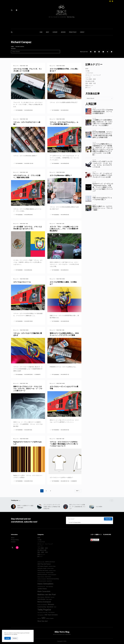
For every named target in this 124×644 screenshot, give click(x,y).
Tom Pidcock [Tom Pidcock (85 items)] (51, 612)
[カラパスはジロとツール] (28, 297)
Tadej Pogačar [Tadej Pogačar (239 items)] (44, 610)
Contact (13, 542)
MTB (87, 69)
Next (78, 491)
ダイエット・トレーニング (93, 75)
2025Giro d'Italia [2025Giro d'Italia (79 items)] (50, 573)
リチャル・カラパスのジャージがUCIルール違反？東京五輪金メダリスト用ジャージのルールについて (64, 444)
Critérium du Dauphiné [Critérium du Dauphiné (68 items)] (42, 579)
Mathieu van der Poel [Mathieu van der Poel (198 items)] (47, 595)
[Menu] (12, 10)
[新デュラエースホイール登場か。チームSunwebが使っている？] (66, 507)
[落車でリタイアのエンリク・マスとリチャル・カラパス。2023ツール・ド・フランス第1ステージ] (28, 406)
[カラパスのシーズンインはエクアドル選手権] (64, 404)
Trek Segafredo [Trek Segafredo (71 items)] (41, 615)
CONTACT (82, 32)
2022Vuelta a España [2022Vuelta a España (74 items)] (42, 568)
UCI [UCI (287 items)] (43, 618)
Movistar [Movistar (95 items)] (47, 597)
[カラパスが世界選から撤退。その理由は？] (64, 299)
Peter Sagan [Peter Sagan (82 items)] (49, 599)
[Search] (12, 32)
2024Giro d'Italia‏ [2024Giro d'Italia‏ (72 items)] (52, 571)
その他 (87, 71)
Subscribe (108, 519)
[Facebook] (91, 52)
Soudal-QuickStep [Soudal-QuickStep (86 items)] (42, 607)
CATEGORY (55, 32)
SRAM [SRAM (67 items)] (55, 607)
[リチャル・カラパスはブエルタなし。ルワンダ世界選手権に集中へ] (64, 140)
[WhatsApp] (112, 52)
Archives (13, 48)
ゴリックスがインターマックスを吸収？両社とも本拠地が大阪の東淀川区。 (52, 507)
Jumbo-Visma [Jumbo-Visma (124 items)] (42, 589)
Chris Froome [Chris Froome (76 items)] (48, 577)
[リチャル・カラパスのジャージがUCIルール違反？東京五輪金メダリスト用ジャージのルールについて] (64, 461)
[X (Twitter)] (110, 1)
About (13, 538)
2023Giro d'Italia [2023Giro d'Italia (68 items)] (50, 568)
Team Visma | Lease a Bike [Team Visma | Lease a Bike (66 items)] (43, 613)
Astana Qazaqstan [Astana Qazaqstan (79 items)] (52, 575)
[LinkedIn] (99, 52)
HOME (41, 32)
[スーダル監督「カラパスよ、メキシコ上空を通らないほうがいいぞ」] (28, 244)
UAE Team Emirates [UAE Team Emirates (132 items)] (51, 615)
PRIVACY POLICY (73, 32)
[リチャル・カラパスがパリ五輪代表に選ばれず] (28, 351)
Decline (15, 638)
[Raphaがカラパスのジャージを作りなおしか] (28, 459)
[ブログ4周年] (92, 507)
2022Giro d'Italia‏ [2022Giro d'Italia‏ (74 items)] (52, 566)
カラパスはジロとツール (22, 282)
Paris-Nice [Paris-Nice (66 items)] (52, 597)
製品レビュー (89, 85)
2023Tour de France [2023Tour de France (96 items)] (43, 570)
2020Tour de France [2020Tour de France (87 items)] (50, 562)
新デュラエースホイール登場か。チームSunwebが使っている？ (78, 507)
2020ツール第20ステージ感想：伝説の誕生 (26, 507)
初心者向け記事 (90, 81)
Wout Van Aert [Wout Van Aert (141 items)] (43, 621)
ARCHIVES (63, 32)
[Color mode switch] (17, 10)
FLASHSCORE (107, 535)
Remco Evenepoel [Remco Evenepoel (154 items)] (44, 602)
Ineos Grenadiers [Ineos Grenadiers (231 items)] (45, 584)
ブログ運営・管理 (91, 79)
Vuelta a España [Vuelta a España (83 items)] (50, 618)
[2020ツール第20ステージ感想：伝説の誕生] (13, 507)
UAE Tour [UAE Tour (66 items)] (39, 618)
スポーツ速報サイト (96, 535)
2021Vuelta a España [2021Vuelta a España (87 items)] (43, 566)
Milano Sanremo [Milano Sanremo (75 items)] (41, 597)
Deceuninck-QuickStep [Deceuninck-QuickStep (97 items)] (53, 579)
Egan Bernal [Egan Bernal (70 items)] (49, 581)
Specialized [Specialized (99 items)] (50, 607)
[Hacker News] (103, 52)
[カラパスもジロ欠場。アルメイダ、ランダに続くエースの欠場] (28, 86)
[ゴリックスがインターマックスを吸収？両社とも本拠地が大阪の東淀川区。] (39, 507)
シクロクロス (89, 73)
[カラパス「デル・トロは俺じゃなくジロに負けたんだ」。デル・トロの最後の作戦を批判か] (64, 246)
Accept (8, 638)
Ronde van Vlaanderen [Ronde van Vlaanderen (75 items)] (42, 605)
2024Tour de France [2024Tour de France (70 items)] (41, 573)
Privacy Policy (77, 522)
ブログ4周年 (99, 507)
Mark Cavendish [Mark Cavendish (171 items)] (44, 591)
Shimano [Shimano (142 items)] (51, 604)
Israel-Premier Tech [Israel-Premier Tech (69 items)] (41, 587)
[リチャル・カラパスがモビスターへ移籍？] (28, 140)
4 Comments (74, 481)
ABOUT (47, 32)
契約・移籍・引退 (91, 83)
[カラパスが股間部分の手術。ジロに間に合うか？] (64, 86)
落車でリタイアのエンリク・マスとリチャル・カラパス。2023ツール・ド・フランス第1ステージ (28, 389)
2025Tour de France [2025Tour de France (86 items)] (42, 575)
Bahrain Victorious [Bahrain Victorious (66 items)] (41, 577)
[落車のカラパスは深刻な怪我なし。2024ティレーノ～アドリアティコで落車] (64, 351)
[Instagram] (112, 1)
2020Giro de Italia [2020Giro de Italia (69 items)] (41, 562)
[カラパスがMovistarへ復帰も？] (64, 191)
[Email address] (85, 519)
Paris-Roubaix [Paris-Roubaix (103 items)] (41, 599)
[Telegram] (107, 52)
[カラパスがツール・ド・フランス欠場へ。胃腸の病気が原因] (28, 193)
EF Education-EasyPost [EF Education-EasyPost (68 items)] (42, 581)
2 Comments (37, 374)
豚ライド (88, 88)
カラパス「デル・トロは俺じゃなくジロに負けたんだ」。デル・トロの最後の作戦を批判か (64, 229)
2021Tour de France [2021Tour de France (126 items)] (44, 564)
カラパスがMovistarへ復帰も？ (61, 175)
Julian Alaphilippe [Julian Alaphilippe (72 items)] (49, 587)
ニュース (16, 66)
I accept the (75, 522)
